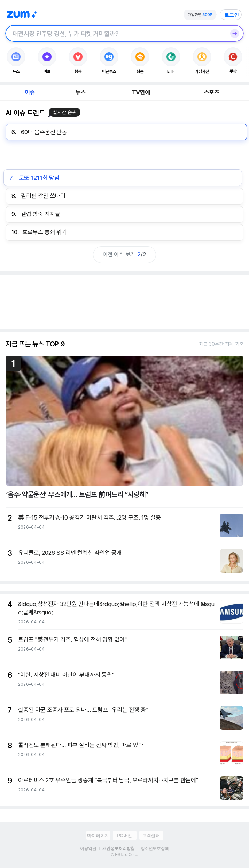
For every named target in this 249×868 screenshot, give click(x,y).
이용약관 (88, 848)
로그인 (232, 15)
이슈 (30, 92)
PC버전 (124, 835)
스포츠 (212, 92)
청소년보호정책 (155, 848)
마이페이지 (98, 835)
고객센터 (151, 835)
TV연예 (141, 92)
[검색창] (115, 33)
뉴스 (80, 92)
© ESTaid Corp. (124, 855)
